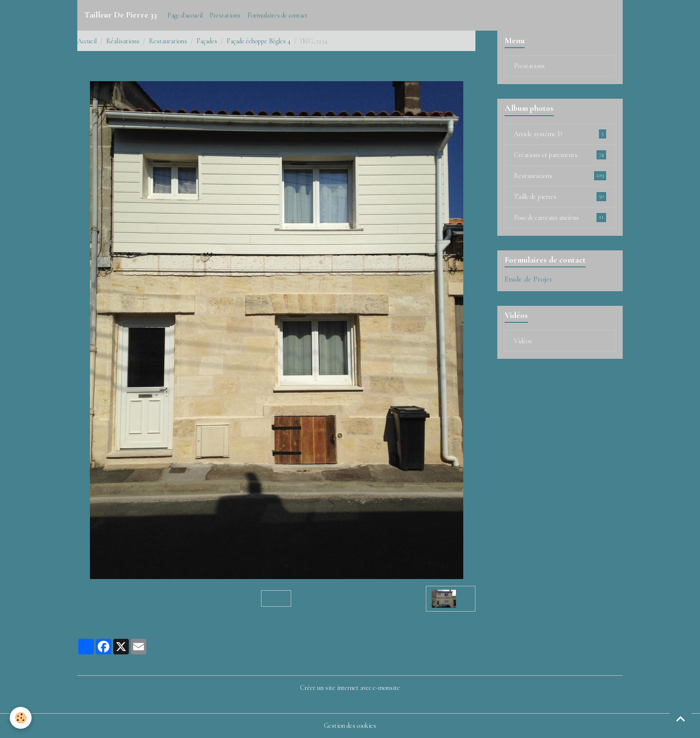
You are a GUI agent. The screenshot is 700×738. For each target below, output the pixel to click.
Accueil (87, 41)
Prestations (225, 15)
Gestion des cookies (350, 726)
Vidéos (523, 341)
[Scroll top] (681, 719)
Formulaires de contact (278, 15)
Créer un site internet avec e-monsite (350, 688)
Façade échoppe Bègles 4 (259, 41)
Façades (207, 41)
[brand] (121, 15)
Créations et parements (560, 155)
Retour (276, 598)
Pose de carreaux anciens (560, 217)
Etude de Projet (528, 279)
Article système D (560, 134)
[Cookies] (21, 718)
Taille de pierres (560, 196)
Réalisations (123, 41)
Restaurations (168, 41)
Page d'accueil (185, 15)
